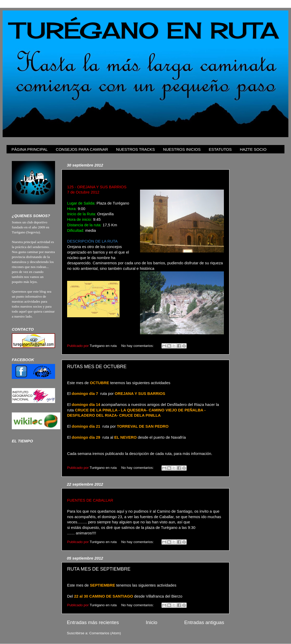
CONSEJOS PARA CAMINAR (82, 149)
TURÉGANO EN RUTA (145, 30)
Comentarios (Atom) (105, 633)
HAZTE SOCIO (253, 149)
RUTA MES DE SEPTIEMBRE (99, 569)
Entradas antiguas (204, 622)
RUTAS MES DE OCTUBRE (97, 367)
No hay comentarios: (138, 346)
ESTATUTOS (220, 149)
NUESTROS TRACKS (136, 149)
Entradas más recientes (93, 622)
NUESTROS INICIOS (182, 149)
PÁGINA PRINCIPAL (30, 149)
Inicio (152, 622)
